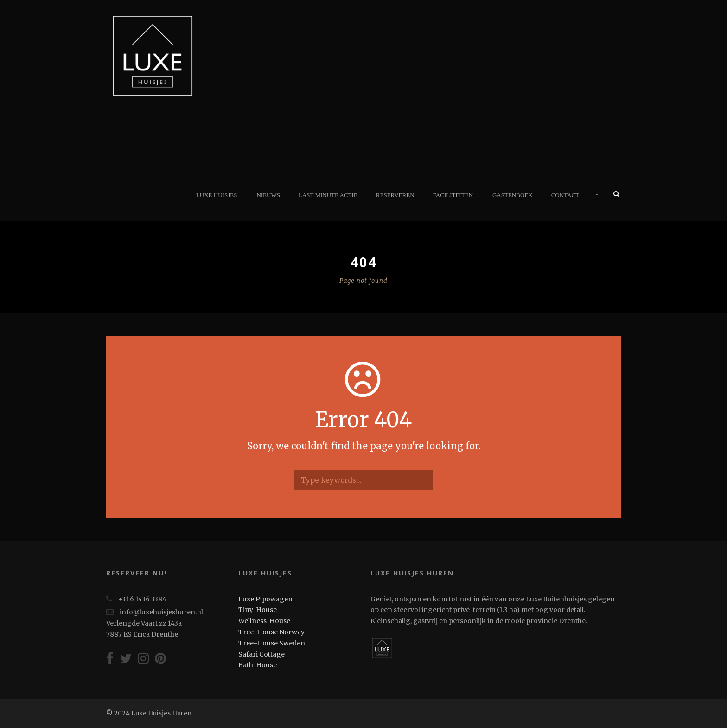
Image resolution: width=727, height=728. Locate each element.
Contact (565, 195)
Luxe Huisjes (217, 195)
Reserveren (395, 195)
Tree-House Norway (271, 632)
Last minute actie (328, 195)
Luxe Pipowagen (265, 599)
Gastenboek (513, 195)
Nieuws (268, 195)
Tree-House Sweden (272, 643)
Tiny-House (258, 610)
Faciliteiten (453, 195)
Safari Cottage (261, 654)
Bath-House (258, 665)
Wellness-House (264, 621)
